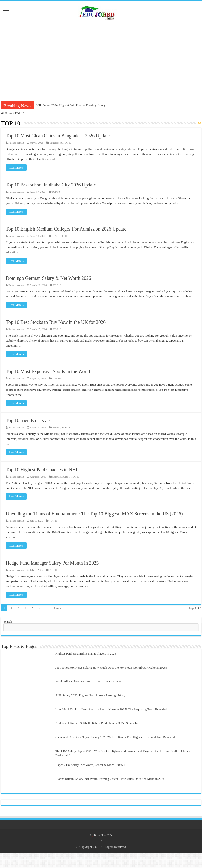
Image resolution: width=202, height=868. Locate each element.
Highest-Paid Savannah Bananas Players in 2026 (86, 654)
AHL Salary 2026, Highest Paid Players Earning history (71, 105)
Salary (56, 477)
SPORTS (65, 477)
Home (7, 113)
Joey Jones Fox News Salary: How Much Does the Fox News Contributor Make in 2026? (111, 667)
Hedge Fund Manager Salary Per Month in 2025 (52, 563)
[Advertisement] (101, 58)
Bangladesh (56, 143)
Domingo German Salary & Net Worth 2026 (48, 278)
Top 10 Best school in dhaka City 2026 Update (51, 185)
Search (8, 621)
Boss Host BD (102, 835)
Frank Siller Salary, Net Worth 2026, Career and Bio (88, 681)
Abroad (56, 427)
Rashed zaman (16, 143)
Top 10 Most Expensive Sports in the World (48, 371)
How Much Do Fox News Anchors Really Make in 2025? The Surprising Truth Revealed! (111, 709)
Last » (58, 608)
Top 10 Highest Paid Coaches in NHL (42, 470)
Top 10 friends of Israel (28, 420)
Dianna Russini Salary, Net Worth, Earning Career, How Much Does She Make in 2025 (110, 779)
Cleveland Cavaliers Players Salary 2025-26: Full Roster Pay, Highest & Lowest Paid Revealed (115, 737)
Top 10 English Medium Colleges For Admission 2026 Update (66, 229)
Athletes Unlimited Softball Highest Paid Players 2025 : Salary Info (98, 723)
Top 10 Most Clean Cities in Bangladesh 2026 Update (58, 136)
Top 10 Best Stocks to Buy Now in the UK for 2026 (56, 322)
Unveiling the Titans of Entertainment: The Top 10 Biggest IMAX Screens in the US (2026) (94, 514)
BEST (55, 236)
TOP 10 (67, 143)
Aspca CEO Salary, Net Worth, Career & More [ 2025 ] (90, 765)
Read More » (16, 168)
